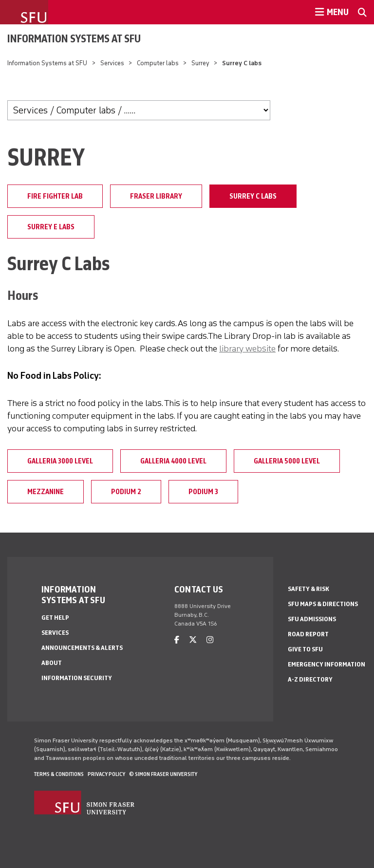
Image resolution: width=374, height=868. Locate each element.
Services (112, 63)
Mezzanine (46, 492)
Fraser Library (156, 196)
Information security (77, 678)
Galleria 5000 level (287, 461)
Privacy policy (106, 774)
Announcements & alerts (82, 648)
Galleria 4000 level (173, 461)
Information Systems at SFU (74, 38)
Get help (55, 618)
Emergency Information (327, 664)
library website (247, 349)
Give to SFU (305, 649)
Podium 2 (126, 492)
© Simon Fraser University (163, 774)
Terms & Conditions (59, 774)
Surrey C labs (253, 196)
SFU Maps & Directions (323, 604)
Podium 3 (203, 492)
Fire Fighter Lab (55, 196)
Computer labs (158, 63)
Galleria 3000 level (60, 461)
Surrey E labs (51, 227)
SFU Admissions (312, 619)
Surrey (200, 63)
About (52, 663)
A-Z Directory (310, 679)
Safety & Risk (309, 589)
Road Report (308, 634)
